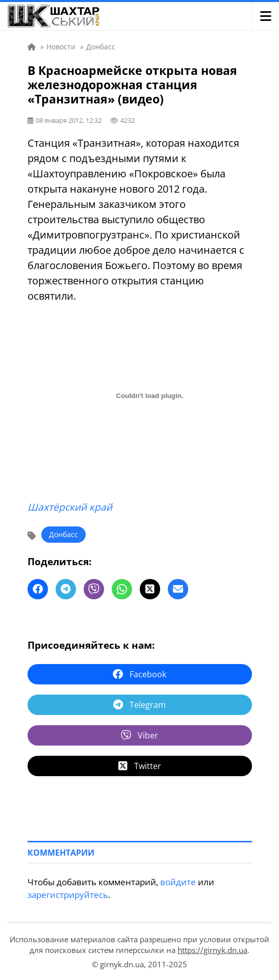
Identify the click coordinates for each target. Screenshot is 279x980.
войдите (178, 882)
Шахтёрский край (70, 507)
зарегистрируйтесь (68, 895)
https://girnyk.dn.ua (212, 950)
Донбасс (64, 534)
